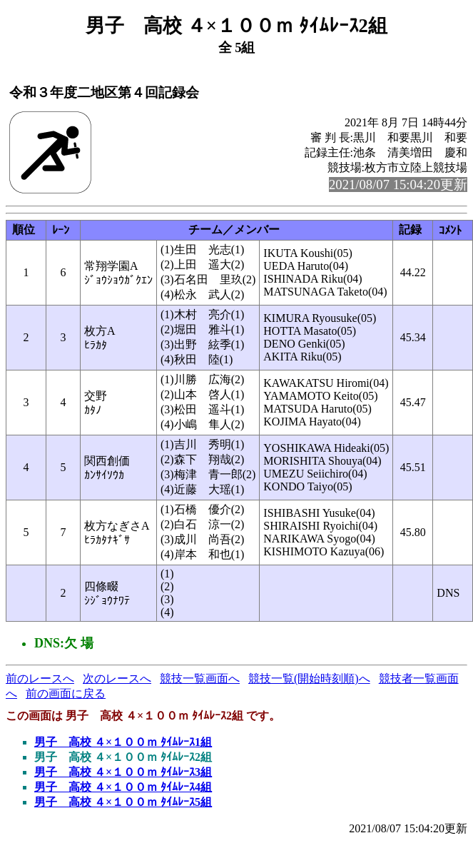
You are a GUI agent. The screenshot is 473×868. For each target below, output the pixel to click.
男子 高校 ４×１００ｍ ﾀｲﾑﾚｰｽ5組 (123, 802)
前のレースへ (40, 678)
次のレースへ (117, 678)
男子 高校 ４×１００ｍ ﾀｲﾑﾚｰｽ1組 (123, 742)
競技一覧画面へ (200, 678)
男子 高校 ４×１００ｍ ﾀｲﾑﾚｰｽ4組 (123, 787)
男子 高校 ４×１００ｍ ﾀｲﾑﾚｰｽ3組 (123, 772)
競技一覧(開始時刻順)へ (309, 678)
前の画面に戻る (66, 693)
